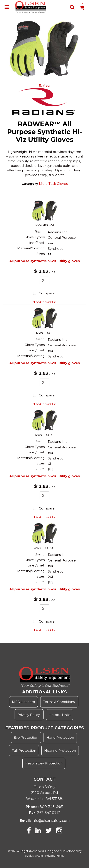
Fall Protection (24, 750)
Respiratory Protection (44, 763)
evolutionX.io (34, 856)
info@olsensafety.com (51, 821)
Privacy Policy (29, 715)
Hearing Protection (60, 750)
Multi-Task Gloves (53, 184)
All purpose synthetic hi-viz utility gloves (45, 261)
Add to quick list (44, 302)
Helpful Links (60, 715)
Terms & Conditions (59, 702)
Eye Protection (26, 737)
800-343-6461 (51, 807)
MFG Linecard (24, 702)
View (45, 85)
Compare (43, 294)
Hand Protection (60, 737)
